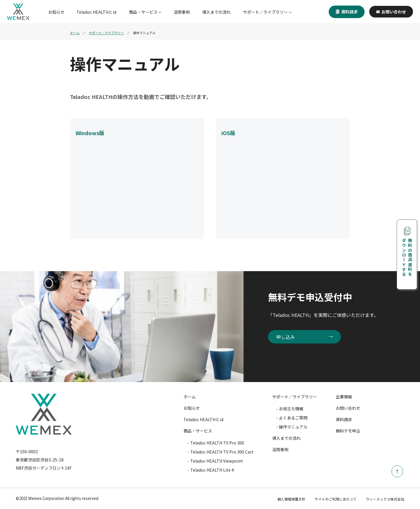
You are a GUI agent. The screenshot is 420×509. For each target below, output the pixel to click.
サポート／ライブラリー (265, 12)
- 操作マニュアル (292, 427)
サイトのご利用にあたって (336, 499)
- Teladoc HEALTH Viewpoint (215, 461)
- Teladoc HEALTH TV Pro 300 (216, 443)
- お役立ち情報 (290, 409)
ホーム (75, 33)
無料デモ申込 (348, 431)
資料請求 (347, 12)
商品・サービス (143, 12)
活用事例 (182, 12)
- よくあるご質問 (292, 418)
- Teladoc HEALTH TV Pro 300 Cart (220, 452)
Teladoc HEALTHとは (97, 12)
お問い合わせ (391, 12)
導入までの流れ (216, 12)
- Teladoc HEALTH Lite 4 (211, 470)
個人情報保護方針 (291, 499)
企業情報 (344, 397)
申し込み (304, 337)
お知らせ (56, 12)
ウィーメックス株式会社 (385, 499)
